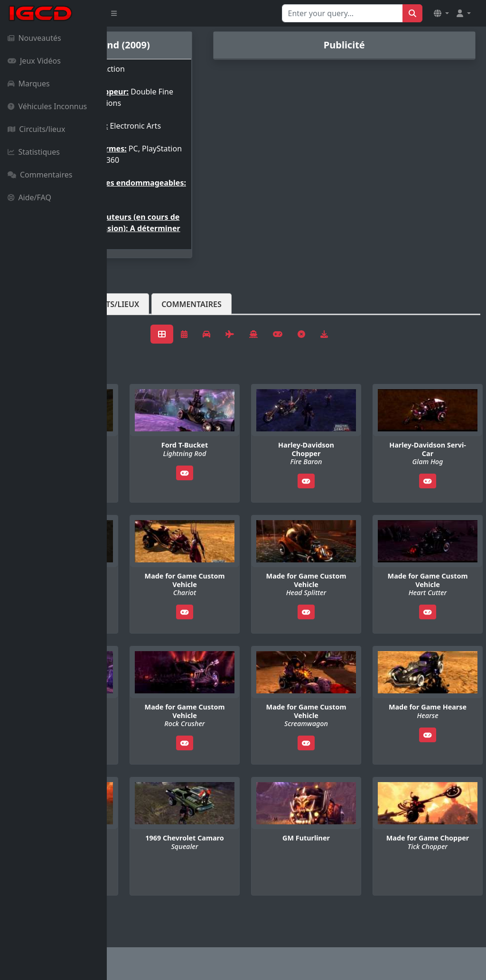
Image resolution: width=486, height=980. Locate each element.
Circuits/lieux (36, 129)
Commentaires (40, 175)
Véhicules (144, 342)
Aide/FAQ (29, 197)
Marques (29, 84)
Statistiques (34, 152)
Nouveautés (34, 38)
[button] (441, 13)
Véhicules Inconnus (47, 106)
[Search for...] (342, 13)
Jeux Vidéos (34, 61)
